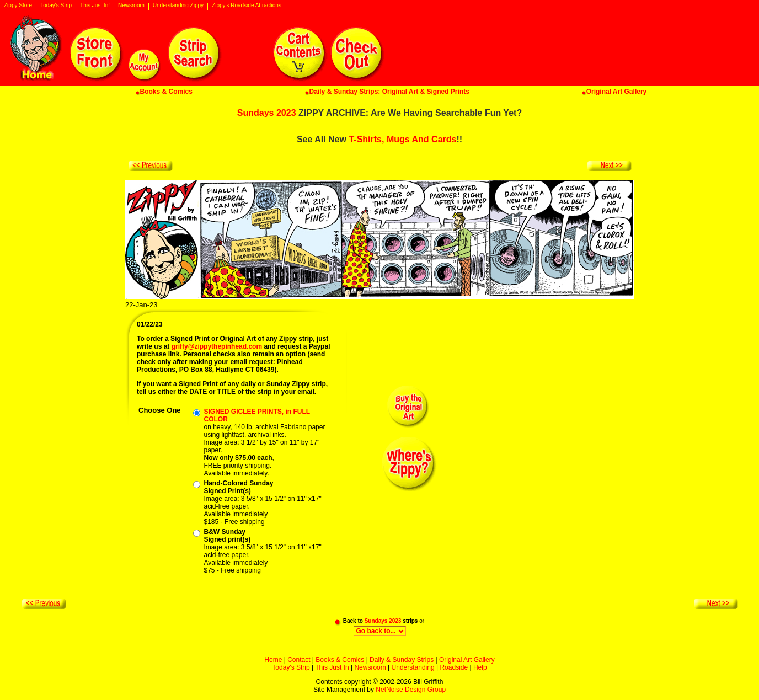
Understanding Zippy (178, 6)
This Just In (332, 667)
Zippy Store (18, 6)
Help (480, 667)
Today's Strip (56, 6)
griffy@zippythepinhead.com (217, 346)
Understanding (413, 667)
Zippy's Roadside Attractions (247, 6)
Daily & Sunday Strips (402, 660)
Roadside (454, 667)
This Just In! (95, 6)
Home (273, 660)
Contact (299, 660)
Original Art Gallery (467, 660)
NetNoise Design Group (411, 690)
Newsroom (131, 6)
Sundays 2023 (267, 113)
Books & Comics (340, 660)
